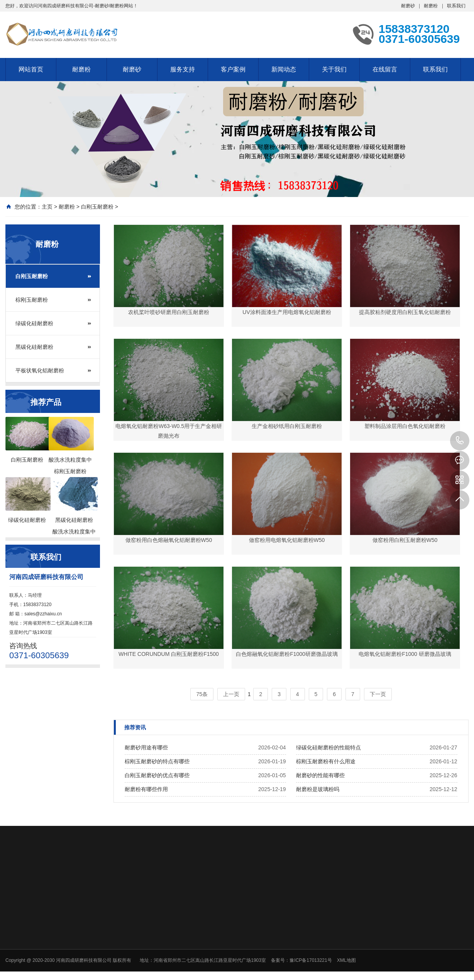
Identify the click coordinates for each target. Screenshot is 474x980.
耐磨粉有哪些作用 (146, 789)
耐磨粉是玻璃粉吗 (318, 789)
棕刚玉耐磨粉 (32, 300)
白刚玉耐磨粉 (97, 207)
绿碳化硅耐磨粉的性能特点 (328, 747)
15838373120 (460, 441)
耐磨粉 (431, 6)
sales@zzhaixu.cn (43, 614)
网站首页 (31, 69)
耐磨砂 (408, 6)
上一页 (231, 694)
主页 (47, 207)
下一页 (378, 694)
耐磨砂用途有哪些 (146, 747)
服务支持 (183, 69)
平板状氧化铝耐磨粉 (40, 370)
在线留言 (385, 69)
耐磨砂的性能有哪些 (320, 775)
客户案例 (233, 69)
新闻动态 (284, 69)
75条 (202, 694)
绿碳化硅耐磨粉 (34, 323)
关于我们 (334, 69)
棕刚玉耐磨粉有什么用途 (326, 761)
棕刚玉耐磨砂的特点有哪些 (157, 761)
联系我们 (456, 6)
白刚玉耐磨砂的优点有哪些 (157, 775)
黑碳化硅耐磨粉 (34, 347)
